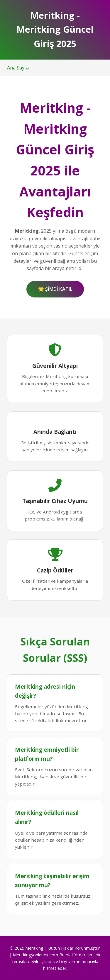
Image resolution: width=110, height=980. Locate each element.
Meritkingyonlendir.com (35, 955)
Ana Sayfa (18, 68)
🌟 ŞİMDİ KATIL (55, 289)
